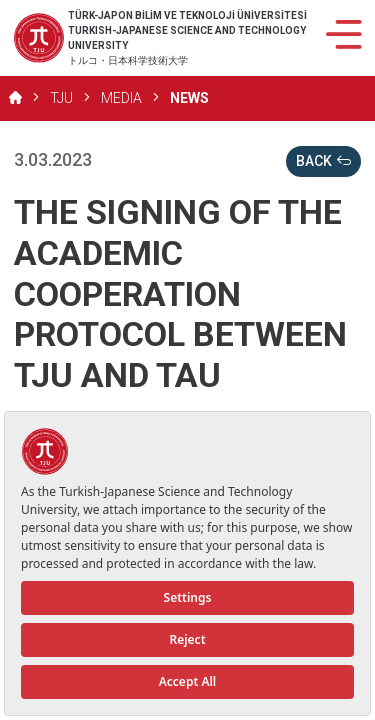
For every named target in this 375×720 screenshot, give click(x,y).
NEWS (189, 98)
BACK (323, 161)
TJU (61, 98)
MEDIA (121, 98)
